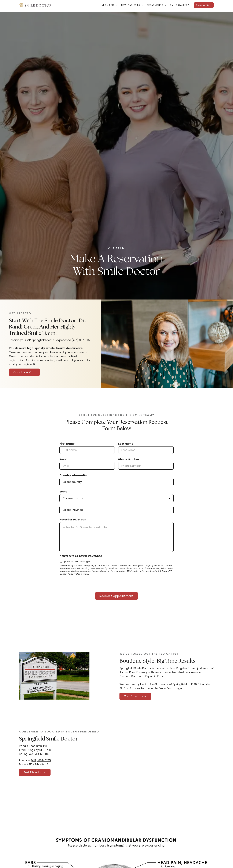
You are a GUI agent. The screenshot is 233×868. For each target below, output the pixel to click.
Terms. (86, 574)
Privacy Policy (74, 574)
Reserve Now (204, 5)
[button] (109, 5)
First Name (67, 444)
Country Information (74, 475)
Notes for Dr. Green (73, 519)
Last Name (126, 444)
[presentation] (82, 584)
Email (63, 459)
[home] (35, 5)
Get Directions (135, 696)
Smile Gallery (180, 5)
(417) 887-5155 (82, 340)
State (63, 492)
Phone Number (129, 459)
